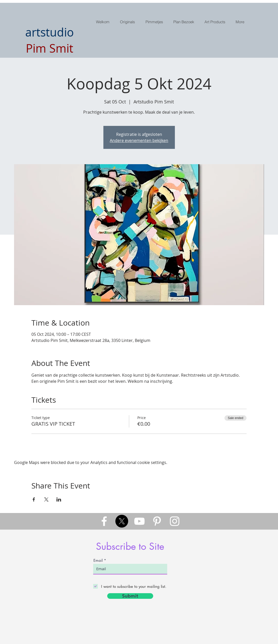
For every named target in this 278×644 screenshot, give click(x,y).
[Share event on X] (46, 499)
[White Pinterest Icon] (157, 521)
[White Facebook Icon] (104, 521)
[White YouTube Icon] (139, 521)
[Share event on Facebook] (34, 499)
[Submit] (130, 596)
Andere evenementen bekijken (139, 140)
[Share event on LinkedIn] (59, 499)
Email (98, 560)
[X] (122, 521)
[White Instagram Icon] (175, 521)
